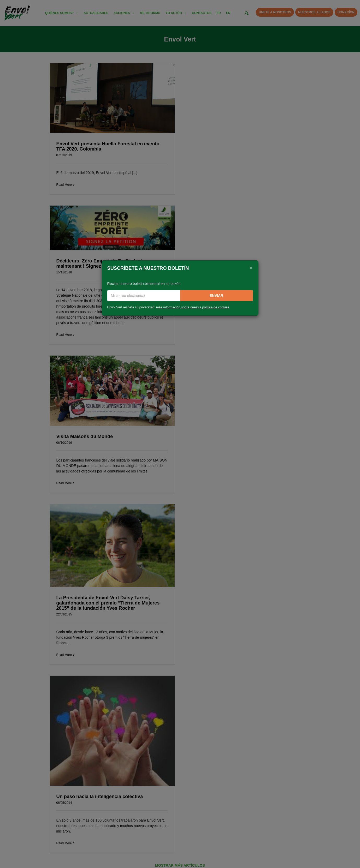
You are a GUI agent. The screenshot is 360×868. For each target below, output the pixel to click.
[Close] (251, 268)
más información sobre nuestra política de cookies (193, 307)
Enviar (217, 296)
